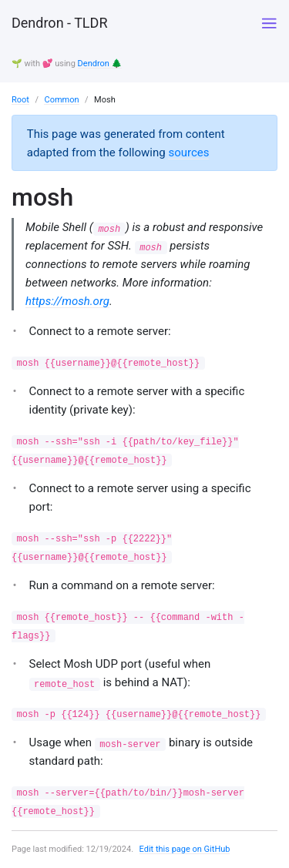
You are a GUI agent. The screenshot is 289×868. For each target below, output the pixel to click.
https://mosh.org (67, 301)
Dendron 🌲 (100, 64)
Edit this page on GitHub (185, 849)
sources (188, 152)
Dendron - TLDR (59, 23)
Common (61, 100)
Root (20, 100)
